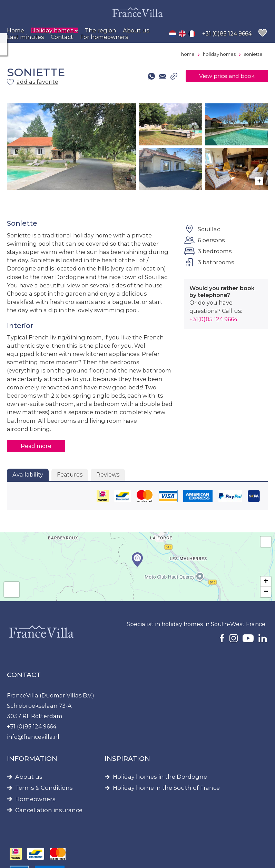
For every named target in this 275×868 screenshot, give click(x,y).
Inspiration (127, 758)
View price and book (227, 76)
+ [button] (266, 582)
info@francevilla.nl (33, 737)
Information (32, 758)
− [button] (266, 592)
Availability (28, 474)
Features (70, 474)
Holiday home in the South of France (166, 788)
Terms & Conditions (44, 788)
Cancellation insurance (49, 810)
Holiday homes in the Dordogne (160, 777)
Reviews (108, 474)
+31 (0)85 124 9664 (32, 726)
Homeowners (35, 799)
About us (29, 777)
